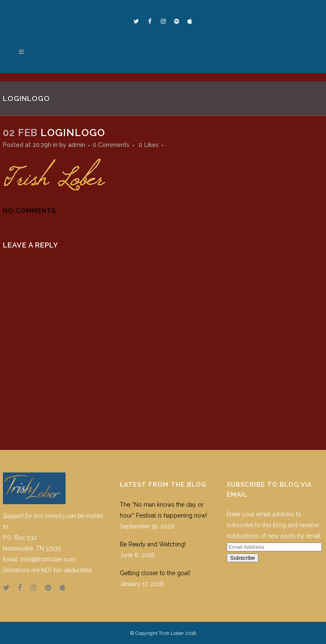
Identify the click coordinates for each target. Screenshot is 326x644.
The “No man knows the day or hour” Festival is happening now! (163, 510)
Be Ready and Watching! (153, 544)
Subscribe (242, 558)
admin (77, 145)
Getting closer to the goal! (155, 573)
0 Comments (111, 145)
